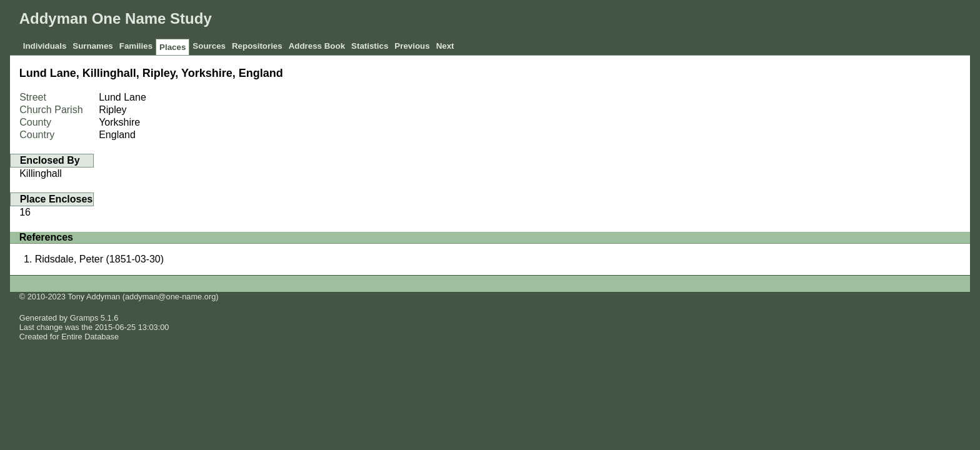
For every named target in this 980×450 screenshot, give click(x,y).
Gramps (84, 318)
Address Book (317, 46)
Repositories (257, 46)
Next (445, 46)
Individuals (45, 46)
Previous (412, 46)
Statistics (370, 46)
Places (172, 47)
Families (136, 46)
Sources (209, 46)
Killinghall (41, 173)
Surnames (92, 46)
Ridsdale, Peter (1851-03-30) (99, 259)
